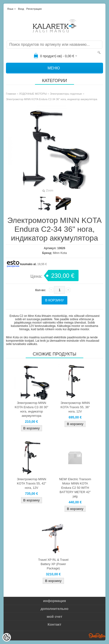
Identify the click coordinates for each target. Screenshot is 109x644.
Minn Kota (60, 253)
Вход (21, 9)
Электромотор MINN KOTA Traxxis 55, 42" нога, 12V (32, 483)
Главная (11, 94)
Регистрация (34, 9)
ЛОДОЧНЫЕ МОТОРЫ (33, 94)
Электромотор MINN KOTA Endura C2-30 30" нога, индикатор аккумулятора (32, 409)
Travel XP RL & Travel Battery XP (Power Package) (53, 564)
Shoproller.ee (97, 636)
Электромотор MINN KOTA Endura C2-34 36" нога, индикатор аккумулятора (52, 99)
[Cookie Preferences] (7, 637)
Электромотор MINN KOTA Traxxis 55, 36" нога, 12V (75, 407)
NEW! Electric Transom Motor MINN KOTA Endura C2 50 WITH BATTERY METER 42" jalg (75, 488)
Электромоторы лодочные (66, 94)
